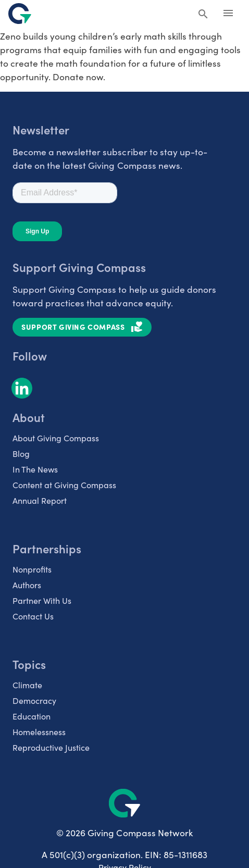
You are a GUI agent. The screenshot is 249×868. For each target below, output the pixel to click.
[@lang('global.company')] (20, 14)
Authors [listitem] (27, 585)
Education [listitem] (32, 716)
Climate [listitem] (27, 685)
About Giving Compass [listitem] (56, 438)
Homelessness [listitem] (39, 732)
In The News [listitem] (35, 469)
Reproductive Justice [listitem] (51, 747)
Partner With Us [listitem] (42, 600)
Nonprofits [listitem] (32, 569)
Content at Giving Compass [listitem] (64, 485)
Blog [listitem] (21, 454)
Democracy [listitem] (34, 700)
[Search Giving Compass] (203, 15)
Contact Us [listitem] (33, 616)
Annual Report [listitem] (40, 500)
